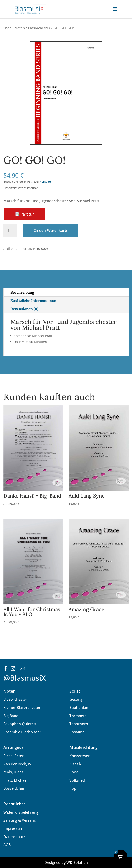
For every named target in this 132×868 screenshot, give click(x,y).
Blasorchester (39, 28)
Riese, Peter (14, 756)
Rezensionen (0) (24, 309)
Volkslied (77, 780)
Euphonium (79, 708)
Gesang (76, 699)
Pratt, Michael (15, 780)
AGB (7, 845)
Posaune (77, 732)
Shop (7, 28)
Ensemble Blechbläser (22, 732)
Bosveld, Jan (14, 788)
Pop (73, 788)
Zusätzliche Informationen (33, 301)
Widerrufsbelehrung (21, 812)
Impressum (13, 828)
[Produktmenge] (10, 231)
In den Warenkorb (50, 230)
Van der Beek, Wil (18, 764)
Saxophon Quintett (20, 724)
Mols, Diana (14, 772)
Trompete (78, 716)
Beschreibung (22, 292)
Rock (74, 772)
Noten (20, 28)
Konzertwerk (81, 756)
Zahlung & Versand (20, 820)
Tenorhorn (79, 724)
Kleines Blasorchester (22, 708)
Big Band (11, 716)
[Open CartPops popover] (121, 857)
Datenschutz (14, 837)
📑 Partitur (24, 214)
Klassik (75, 764)
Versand (45, 182)
